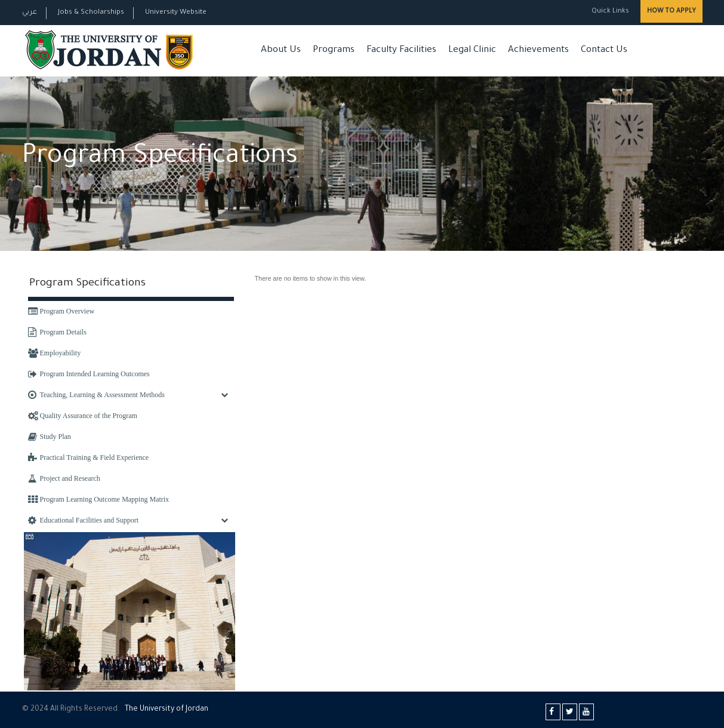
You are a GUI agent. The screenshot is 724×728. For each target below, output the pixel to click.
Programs (334, 50)
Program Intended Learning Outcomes (89, 374)
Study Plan (50, 437)
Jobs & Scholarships (91, 13)
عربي (30, 13)
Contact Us (604, 50)
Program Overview (61, 311)
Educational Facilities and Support (84, 520)
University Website (176, 13)
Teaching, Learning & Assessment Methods (96, 395)
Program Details (57, 332)
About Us (281, 50)
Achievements (538, 50)
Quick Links (609, 12)
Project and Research (64, 478)
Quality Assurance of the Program (83, 416)
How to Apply (671, 11)
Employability (55, 353)
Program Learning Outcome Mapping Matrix (99, 499)
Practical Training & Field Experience (89, 457)
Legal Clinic (472, 50)
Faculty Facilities (401, 50)
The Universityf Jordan (167, 709)
